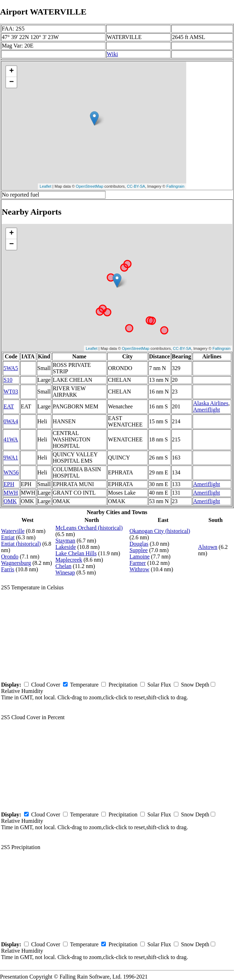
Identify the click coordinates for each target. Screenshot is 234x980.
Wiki (112, 54)
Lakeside (65, 547)
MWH (11, 493)
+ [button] (12, 71)
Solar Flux (159, 685)
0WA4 (11, 421)
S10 (8, 380)
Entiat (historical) (21, 544)
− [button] (12, 82)
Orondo (10, 557)
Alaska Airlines (211, 403)
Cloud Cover (46, 685)
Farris (8, 569)
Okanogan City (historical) (160, 531)
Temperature (84, 685)
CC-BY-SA (136, 186)
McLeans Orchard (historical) (89, 528)
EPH (9, 484)
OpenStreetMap (90, 186)
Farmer (138, 563)
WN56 (11, 472)
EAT (9, 406)
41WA (11, 439)
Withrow (139, 569)
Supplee (139, 550)
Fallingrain (175, 186)
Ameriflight (207, 410)
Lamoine (140, 557)
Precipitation (123, 685)
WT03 (11, 392)
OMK (10, 501)
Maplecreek (69, 560)
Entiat (8, 537)
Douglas (139, 544)
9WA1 (11, 458)
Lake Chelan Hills (76, 553)
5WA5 (11, 368)
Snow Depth (195, 685)
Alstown (208, 547)
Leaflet (45, 186)
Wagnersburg (16, 563)
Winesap (65, 572)
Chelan (63, 566)
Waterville (13, 531)
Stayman (65, 541)
